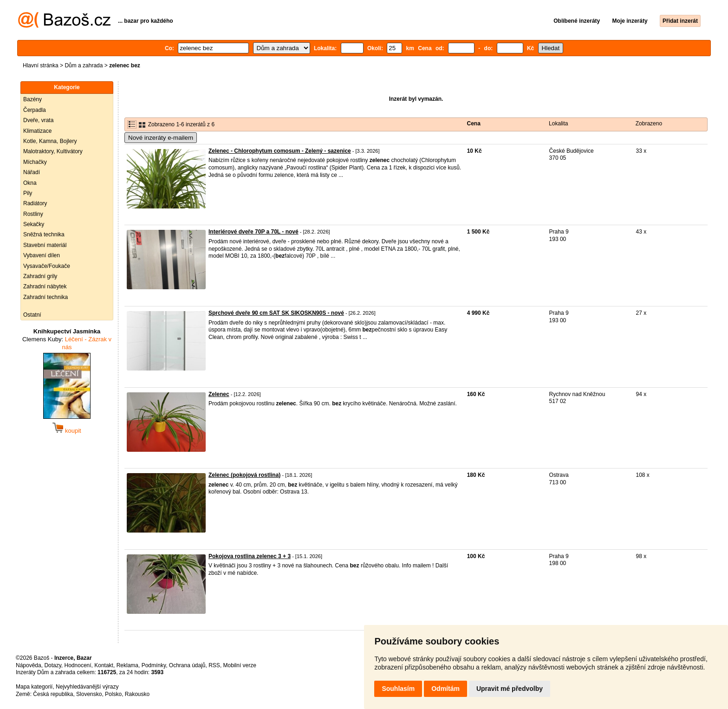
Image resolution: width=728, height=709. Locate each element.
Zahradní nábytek (45, 286)
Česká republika (53, 694)
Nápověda (29, 665)
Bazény (32, 99)
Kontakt (104, 665)
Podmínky (154, 665)
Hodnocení (78, 665)
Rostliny (33, 214)
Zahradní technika (45, 297)
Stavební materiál (45, 245)
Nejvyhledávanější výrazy (87, 687)
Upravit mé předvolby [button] (510, 689)
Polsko (113, 694)
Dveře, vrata (38, 120)
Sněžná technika (44, 234)
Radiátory (35, 203)
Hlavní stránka (41, 65)
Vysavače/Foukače (47, 266)
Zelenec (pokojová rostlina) (244, 475)
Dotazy (52, 665)
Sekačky (34, 224)
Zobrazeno (649, 124)
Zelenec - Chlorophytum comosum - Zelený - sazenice (280, 151)
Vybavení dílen (42, 255)
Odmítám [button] (445, 689)
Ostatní (32, 315)
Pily (28, 193)
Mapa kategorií (34, 687)
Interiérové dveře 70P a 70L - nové (253, 232)
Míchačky (35, 162)
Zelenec (219, 394)
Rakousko (137, 694)
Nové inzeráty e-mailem (161, 138)
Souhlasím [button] (398, 689)
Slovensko (89, 694)
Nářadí (32, 172)
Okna (30, 183)
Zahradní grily (40, 276)
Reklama (127, 665)
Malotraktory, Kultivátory (53, 151)
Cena (474, 124)
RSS (214, 665)
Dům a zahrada (84, 65)
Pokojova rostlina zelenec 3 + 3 (250, 556)
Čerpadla (35, 110)
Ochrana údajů (187, 665)
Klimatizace (37, 131)
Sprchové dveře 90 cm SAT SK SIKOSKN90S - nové (276, 313)
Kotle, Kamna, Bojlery (50, 141)
